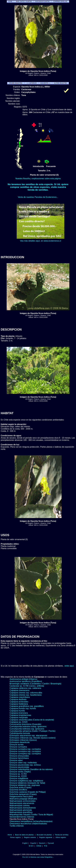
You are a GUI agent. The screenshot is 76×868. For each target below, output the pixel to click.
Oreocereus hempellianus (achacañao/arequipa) (31, 821)
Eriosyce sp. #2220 (18, 776)
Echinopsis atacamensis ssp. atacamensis (28, 736)
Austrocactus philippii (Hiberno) (23, 679)
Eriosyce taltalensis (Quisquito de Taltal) (27, 783)
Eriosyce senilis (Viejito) (20, 772)
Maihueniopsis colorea (20, 805)
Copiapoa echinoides (19, 702)
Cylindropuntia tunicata (20, 733)
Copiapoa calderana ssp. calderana (25, 688)
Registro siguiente (46, 837)
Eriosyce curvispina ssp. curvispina (25, 749)
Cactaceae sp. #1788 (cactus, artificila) (27, 686)
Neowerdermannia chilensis (22, 817)
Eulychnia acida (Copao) (20, 787)
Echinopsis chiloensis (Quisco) (23, 740)
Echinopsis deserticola (20, 742)
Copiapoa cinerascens (19, 690)
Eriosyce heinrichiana (19, 758)
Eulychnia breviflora (18, 790)
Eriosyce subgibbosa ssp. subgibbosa (26, 781)
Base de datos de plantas (24, 835)
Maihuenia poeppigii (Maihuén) (23, 799)
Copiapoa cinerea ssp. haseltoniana (25, 695)
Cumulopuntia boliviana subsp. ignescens (28, 726)
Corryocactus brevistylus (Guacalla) (25, 724)
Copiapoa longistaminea (20, 715)
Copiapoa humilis (17, 711)
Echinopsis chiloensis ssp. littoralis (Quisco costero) (32, 738)
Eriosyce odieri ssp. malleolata (23, 763)
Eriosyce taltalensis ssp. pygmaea (25, 785)
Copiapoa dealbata (18, 699)
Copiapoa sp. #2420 (18, 722)
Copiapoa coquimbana (20, 697)
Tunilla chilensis (17, 826)
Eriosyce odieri (16, 760)
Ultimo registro (61, 837)
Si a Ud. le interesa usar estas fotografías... (38, 857)
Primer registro (15, 837)
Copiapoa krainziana (19, 713)
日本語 (39, 846)
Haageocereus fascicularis (21, 796)
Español (33, 843)
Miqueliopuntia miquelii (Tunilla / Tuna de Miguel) (31, 815)
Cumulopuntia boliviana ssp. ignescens (27, 729)
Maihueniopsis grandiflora (21, 812)
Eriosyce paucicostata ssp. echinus (25, 765)
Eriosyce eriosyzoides (19, 756)
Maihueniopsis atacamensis (22, 803)
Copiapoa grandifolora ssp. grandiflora (27, 706)
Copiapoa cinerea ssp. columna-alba (26, 693)
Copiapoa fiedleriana (19, 704)
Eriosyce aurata (16, 745)
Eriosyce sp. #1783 (18, 774)
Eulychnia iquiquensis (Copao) (23, 794)
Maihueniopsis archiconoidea (22, 801)
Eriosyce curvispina (18, 747)
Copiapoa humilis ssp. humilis (23, 708)
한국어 (31, 846)
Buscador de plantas (44, 835)
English (25, 843)
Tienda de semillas (62, 835)
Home (10, 835)
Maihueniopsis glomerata (21, 810)
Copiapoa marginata (19, 717)
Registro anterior (30, 837)
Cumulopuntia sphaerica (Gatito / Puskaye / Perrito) (32, 731)
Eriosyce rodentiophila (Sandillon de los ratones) (31, 769)
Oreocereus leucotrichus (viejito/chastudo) (28, 824)
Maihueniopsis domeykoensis (23, 808)
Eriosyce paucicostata (19, 767)
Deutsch (42, 843)
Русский (51, 843)
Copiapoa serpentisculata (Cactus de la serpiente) (32, 720)
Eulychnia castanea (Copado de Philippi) (28, 792)
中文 (46, 846)
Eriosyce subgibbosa (19, 778)
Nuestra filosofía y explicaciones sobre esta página (38, 179)
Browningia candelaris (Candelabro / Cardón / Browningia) (35, 684)
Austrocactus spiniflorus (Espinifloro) (26, 681)
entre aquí (69, 666)
